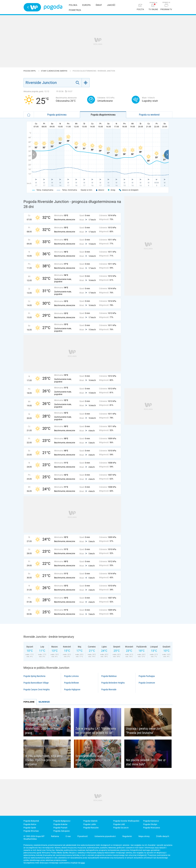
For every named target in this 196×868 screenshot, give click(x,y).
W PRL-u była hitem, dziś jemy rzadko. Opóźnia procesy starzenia (44, 760)
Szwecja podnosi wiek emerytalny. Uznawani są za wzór (93, 760)
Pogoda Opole (30, 828)
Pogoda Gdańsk (90, 821)
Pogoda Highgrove (72, 689)
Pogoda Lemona (71, 676)
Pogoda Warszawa (152, 828)
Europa (86, 5)
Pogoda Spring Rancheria (34, 676)
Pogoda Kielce (30, 824)
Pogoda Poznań (60, 828)
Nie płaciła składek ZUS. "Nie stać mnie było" (144, 762)
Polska (73, 5)
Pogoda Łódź (119, 824)
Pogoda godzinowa (57, 115)
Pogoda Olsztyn (150, 824)
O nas (68, 836)
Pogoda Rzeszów (91, 828)
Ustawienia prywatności (105, 836)
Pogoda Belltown (72, 683)
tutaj (83, 863)
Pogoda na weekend (149, 115)
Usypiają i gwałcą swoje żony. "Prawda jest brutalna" (144, 731)
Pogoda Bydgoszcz (62, 821)
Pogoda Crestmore (147, 683)
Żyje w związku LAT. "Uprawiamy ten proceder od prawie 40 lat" (96, 731)
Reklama (55, 836)
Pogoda (53, 7)
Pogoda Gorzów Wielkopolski (126, 821)
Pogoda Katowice (151, 821)
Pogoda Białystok (31, 821)
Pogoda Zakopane (62, 831)
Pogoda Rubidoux (109, 676)
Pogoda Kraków (60, 824)
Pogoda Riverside (109, 689)
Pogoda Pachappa (147, 676)
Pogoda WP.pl (30, 71)
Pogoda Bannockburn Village (36, 683)
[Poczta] (140, 7)
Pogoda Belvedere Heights (113, 683)
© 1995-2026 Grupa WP (34, 836)
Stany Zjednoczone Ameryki (54, 71)
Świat (99, 5)
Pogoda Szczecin (121, 828)
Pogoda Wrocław (31, 831)
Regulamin (127, 836)
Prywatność (83, 836)
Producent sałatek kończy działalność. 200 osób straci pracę (43, 729)
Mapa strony (144, 836)
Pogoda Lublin (90, 824)
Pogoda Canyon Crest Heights (37, 689)
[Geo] (86, 83)
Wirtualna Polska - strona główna (32, 7)
